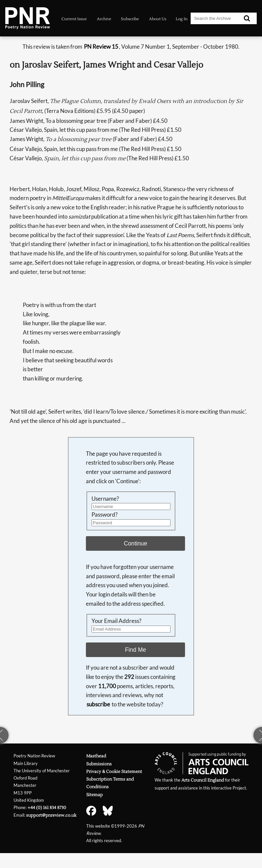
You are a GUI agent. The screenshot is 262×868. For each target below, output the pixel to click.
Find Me (135, 650)
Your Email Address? (116, 621)
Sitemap (94, 795)
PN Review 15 (101, 47)
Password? (105, 514)
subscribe (98, 704)
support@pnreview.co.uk (51, 815)
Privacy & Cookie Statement (114, 771)
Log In (182, 19)
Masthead (96, 756)
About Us (158, 19)
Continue (136, 543)
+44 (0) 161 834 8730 (47, 808)
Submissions (99, 764)
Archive (104, 19)
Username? (105, 499)
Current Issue (74, 19)
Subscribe (130, 19)
